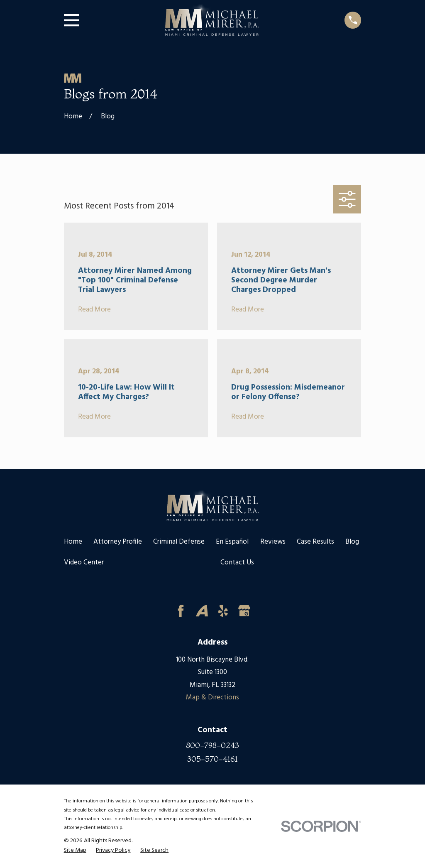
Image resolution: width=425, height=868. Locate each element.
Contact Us (237, 563)
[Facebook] (181, 611)
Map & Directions (212, 698)
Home (73, 542)
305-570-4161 (212, 759)
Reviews (273, 542)
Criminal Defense (179, 542)
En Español (232, 542)
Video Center (84, 563)
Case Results (315, 542)
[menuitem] (75, 851)
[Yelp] (223, 611)
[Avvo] (202, 611)
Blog (352, 542)
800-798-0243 (212, 745)
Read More (94, 310)
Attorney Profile (118, 542)
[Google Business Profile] (244, 611)
